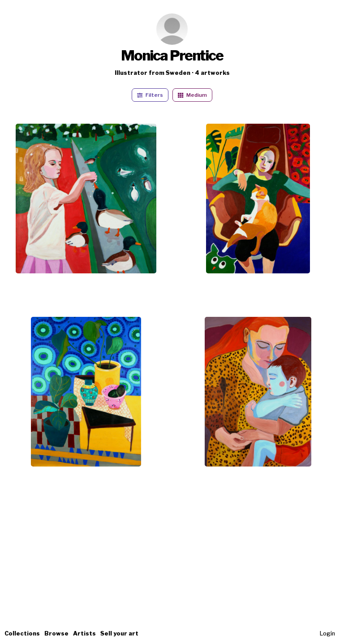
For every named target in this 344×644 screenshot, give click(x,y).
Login (327, 633)
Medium (192, 95)
